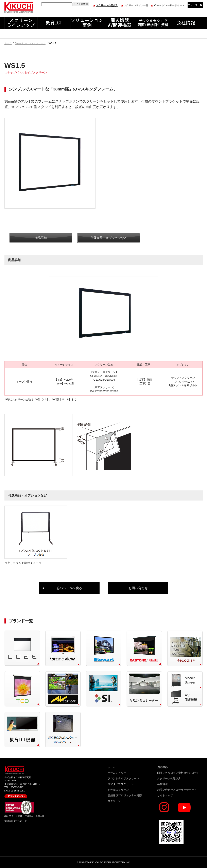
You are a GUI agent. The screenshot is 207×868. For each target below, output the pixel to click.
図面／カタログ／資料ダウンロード (178, 773)
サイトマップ (165, 795)
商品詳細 (41, 238)
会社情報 (162, 784)
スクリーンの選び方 (107, 5)
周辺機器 (162, 767)
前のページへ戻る (69, 588)
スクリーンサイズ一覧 (136, 5)
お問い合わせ (138, 588)
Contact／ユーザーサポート (169, 5)
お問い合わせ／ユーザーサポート (177, 790)
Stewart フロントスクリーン (30, 43)
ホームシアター (117, 773)
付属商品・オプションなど (109, 238)
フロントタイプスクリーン (123, 778)
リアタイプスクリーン (121, 784)
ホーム (8, 43)
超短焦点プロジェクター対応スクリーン (125, 798)
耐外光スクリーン (118, 790)
